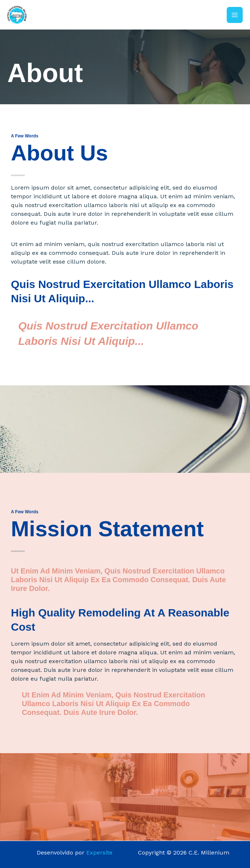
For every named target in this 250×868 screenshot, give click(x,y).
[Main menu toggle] (235, 15)
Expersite (99, 853)
